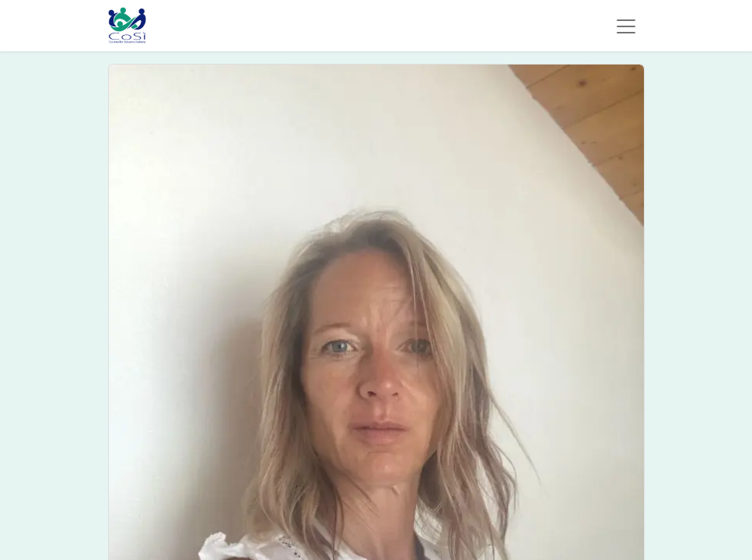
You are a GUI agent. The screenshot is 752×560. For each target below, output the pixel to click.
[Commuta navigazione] (626, 26)
